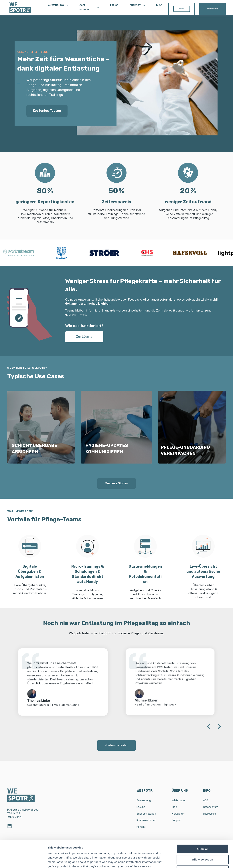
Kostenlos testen (47, 111)
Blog (174, 807)
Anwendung (144, 800)
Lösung (141, 807)
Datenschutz (211, 807)
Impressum (210, 814)
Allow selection (203, 834)
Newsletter (178, 814)
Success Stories (146, 814)
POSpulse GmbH (17, 810)
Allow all (203, 823)
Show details (191, 861)
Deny (203, 845)
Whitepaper (179, 800)
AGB (206, 800)
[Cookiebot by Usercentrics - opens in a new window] (24, 861)
